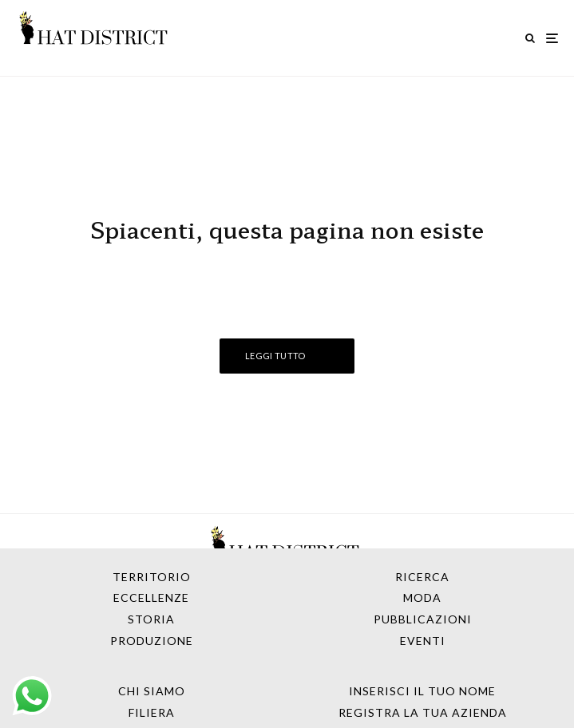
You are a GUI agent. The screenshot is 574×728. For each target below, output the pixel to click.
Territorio (152, 577)
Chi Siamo (152, 691)
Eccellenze (151, 597)
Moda (422, 597)
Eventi (423, 641)
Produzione (152, 641)
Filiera (152, 712)
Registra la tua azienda (423, 712)
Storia (151, 619)
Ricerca (422, 577)
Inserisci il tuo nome (422, 691)
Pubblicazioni (423, 619)
